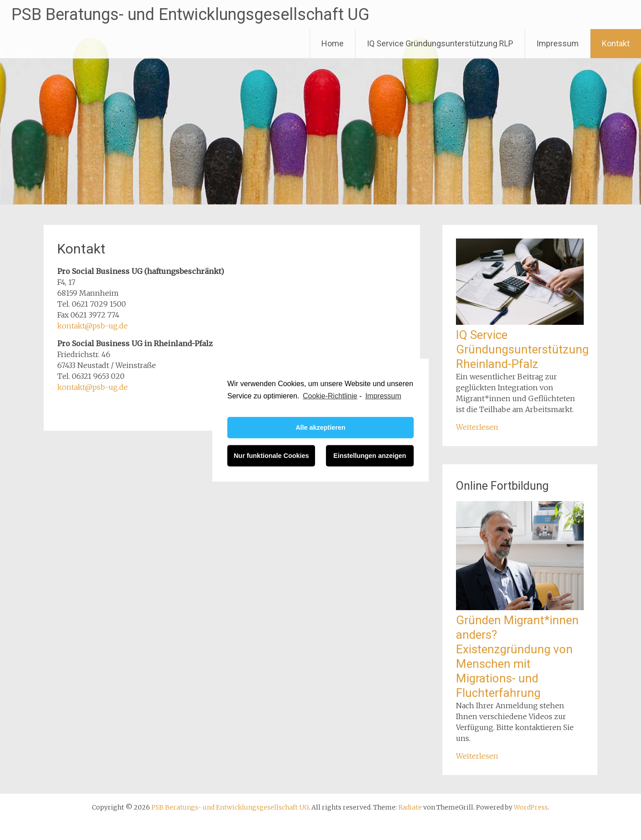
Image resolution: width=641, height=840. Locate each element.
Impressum (558, 43)
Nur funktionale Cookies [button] (271, 456)
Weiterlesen (477, 427)
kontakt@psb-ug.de (93, 326)
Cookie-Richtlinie (330, 395)
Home (333, 43)
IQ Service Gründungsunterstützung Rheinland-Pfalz (522, 349)
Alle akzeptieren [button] (320, 427)
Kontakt (616, 43)
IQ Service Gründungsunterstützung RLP (440, 43)
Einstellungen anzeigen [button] (370, 456)
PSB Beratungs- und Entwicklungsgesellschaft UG (190, 15)
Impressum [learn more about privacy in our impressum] (383, 395)
